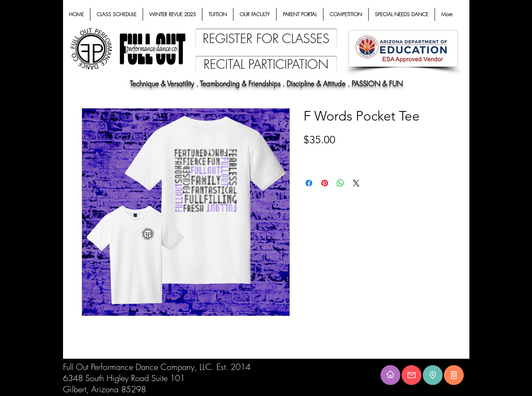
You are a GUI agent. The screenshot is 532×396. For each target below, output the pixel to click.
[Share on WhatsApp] (340, 183)
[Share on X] (356, 183)
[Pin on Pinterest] (325, 183)
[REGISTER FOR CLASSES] (266, 38)
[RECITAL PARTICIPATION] (266, 64)
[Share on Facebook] (309, 183)
